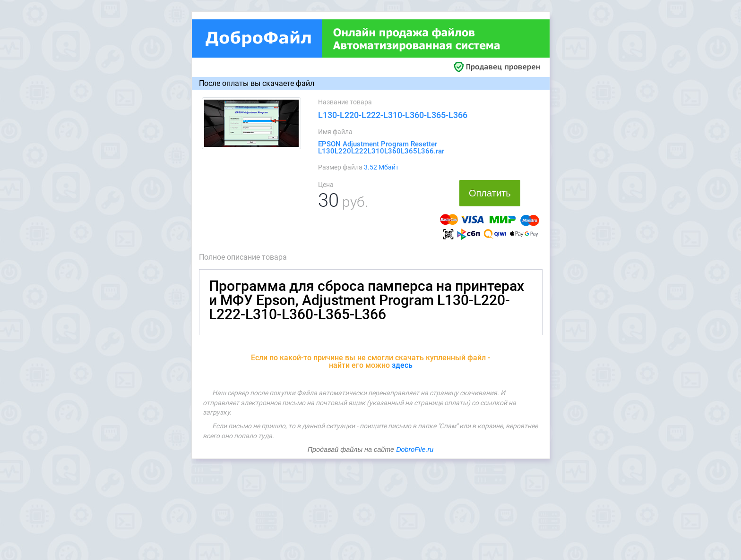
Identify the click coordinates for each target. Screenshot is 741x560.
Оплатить (490, 193)
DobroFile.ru (415, 450)
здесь (402, 365)
